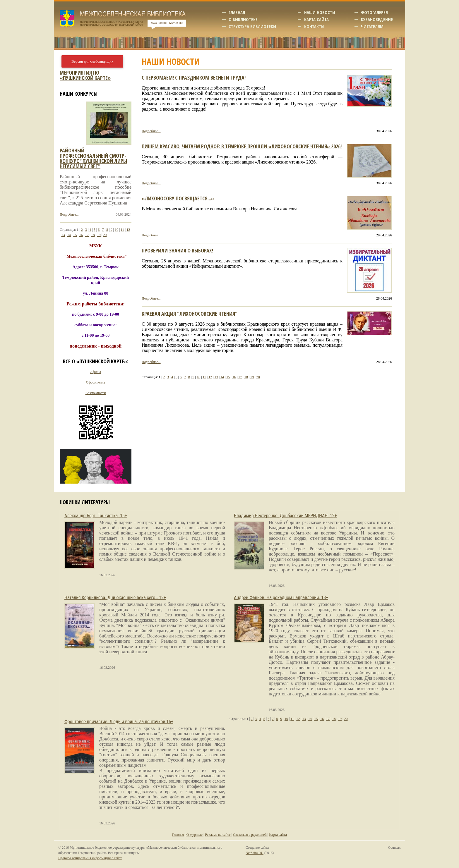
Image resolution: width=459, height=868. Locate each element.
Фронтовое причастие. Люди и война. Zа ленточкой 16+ (119, 722)
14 (222, 377)
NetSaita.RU (255, 853)
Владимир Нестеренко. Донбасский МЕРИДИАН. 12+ (285, 516)
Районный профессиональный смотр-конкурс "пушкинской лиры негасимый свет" (93, 158)
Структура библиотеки (252, 26)
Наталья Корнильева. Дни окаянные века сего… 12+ (115, 598)
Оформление (96, 382)
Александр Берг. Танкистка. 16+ (96, 516)
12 (210, 377)
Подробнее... (151, 131)
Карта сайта (316, 19)
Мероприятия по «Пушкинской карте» (85, 75)
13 (216, 377)
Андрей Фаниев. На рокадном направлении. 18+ (281, 598)
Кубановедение (377, 19)
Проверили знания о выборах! (177, 250)
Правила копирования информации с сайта (90, 858)
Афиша (96, 372)
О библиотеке (243, 19)
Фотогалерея (374, 12)
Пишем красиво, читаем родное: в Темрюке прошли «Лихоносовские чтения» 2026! (242, 146)
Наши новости (320, 12)
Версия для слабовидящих (92, 61)
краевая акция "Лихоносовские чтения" (190, 314)
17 (240, 377)
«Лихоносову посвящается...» (178, 198)
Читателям (372, 26)
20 (258, 377)
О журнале (195, 835)
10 (198, 377)
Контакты (314, 26)
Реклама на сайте (218, 835)
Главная (237, 12)
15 (228, 377)
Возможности (96, 393)
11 (204, 377)
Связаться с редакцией (250, 835)
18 (246, 377)
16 (234, 377)
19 (252, 377)
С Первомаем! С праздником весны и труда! (194, 78)
